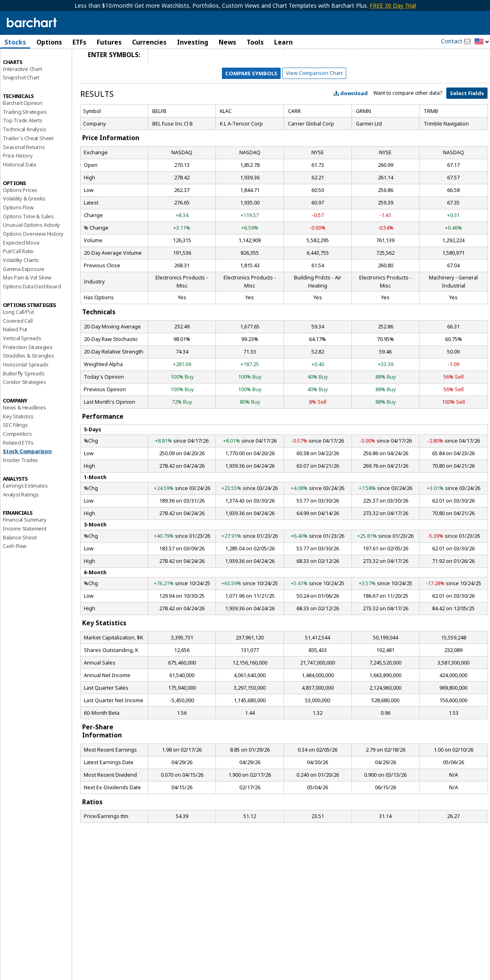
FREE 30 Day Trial (393, 5)
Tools (255, 42)
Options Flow (18, 236)
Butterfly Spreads (24, 402)
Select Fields (467, 122)
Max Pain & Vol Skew (27, 307)
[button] (482, 42)
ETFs (79, 42)
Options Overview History (33, 263)
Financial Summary (25, 549)
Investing (193, 42)
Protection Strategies (28, 376)
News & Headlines (24, 437)
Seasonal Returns (24, 176)
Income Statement (25, 558)
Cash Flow (15, 575)
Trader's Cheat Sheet (28, 167)
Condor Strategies (24, 411)
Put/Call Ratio (18, 280)
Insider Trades (20, 489)
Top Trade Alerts (23, 149)
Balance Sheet (20, 566)
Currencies (149, 42)
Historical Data (19, 194)
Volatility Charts (21, 289)
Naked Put (15, 358)
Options (49, 42)
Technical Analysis (24, 158)
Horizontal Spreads (26, 394)
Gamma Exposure (24, 298)
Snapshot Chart (21, 107)
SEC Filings (15, 454)
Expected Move (21, 271)
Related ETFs (18, 471)
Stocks (15, 42)
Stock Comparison (27, 480)
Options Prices (20, 219)
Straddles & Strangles (29, 385)
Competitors (17, 463)
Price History (18, 185)
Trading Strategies (25, 141)
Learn (283, 42)
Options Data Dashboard (32, 315)
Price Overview (21, 64)
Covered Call (18, 349)
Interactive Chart (22, 98)
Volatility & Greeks (24, 228)
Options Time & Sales (28, 245)
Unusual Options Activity (31, 254)
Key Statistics (18, 445)
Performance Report (27, 72)
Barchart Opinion (23, 132)
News (227, 42)
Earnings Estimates (25, 515)
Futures (109, 42)
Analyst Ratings (21, 523)
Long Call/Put (18, 341)
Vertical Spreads (22, 367)
